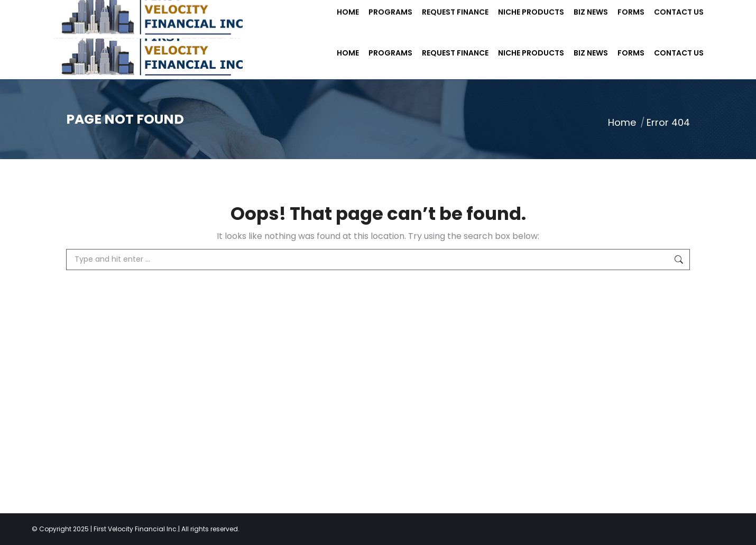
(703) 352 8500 (185, 13)
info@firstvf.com (268, 13)
